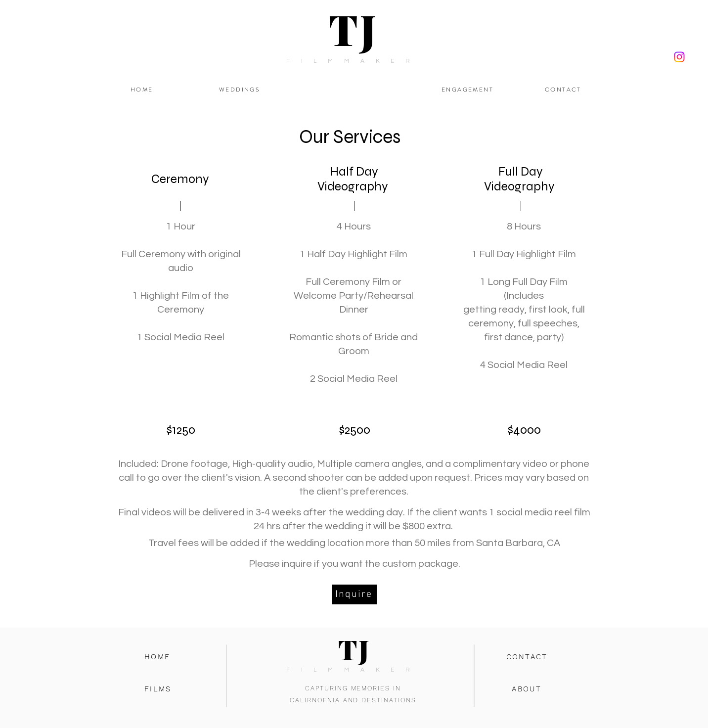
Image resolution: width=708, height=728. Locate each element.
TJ (354, 29)
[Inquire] (354, 594)
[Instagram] (679, 57)
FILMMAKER (354, 61)
